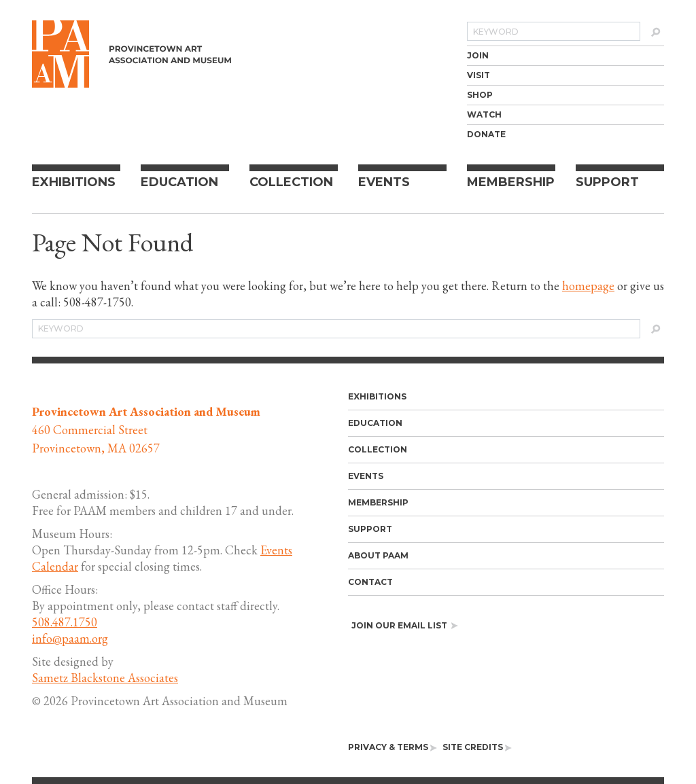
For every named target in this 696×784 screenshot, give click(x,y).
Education (179, 182)
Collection (291, 182)
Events (384, 182)
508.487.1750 (65, 622)
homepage (588, 286)
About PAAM (378, 555)
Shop (480, 95)
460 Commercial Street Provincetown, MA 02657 (146, 430)
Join (478, 55)
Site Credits (477, 747)
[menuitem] (565, 55)
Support (607, 182)
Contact (370, 582)
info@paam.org (70, 638)
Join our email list (405, 625)
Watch (484, 114)
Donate (486, 134)
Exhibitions (74, 182)
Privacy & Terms (393, 747)
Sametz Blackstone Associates (105, 678)
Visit (478, 75)
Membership (511, 182)
